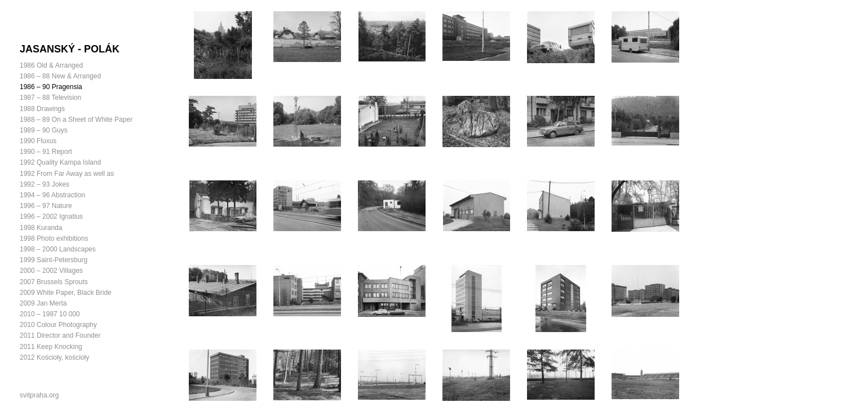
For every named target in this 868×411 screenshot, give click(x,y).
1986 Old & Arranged (51, 65)
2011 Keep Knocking (51, 347)
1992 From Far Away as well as (67, 174)
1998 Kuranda (41, 228)
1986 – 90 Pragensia (51, 87)
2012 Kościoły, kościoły (54, 357)
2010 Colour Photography (58, 325)
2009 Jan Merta (43, 303)
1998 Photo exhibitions (54, 238)
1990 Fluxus (38, 141)
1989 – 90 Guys (44, 130)
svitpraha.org (39, 395)
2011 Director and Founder (60, 335)
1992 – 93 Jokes (45, 184)
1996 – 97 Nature (46, 206)
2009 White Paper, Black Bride (66, 293)
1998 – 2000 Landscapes (58, 249)
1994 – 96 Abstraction (52, 195)
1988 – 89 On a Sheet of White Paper (76, 120)
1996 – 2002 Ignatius (51, 216)
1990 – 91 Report (46, 152)
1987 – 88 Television (50, 98)
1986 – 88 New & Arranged (60, 76)
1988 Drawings (42, 109)
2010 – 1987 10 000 (50, 314)
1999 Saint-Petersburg (54, 260)
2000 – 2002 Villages (51, 271)
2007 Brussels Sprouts (54, 282)
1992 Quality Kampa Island (60, 162)
